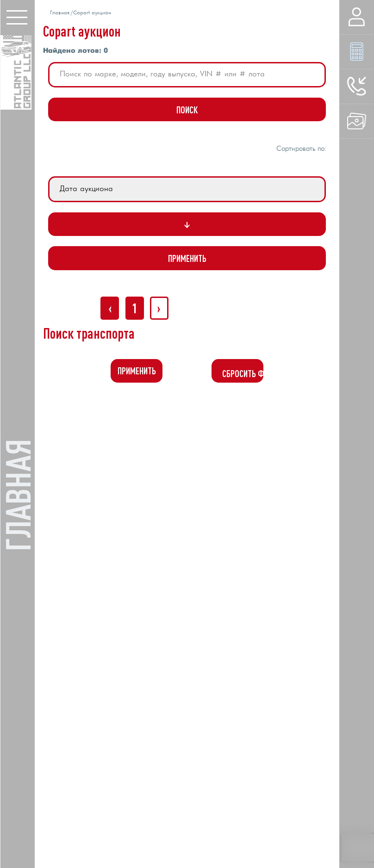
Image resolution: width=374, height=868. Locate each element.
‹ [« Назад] (110, 308)
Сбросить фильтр (243, 373)
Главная (60, 13)
